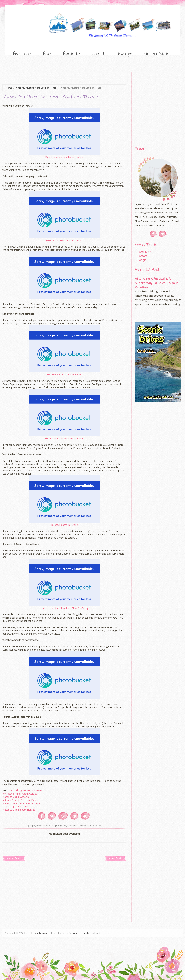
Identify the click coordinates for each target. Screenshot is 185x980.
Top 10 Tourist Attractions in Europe (64, 438)
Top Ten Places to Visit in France (64, 374)
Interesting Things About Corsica (20, 794)
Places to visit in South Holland (19, 810)
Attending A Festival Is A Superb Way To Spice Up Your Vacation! (156, 283)
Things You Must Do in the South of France (35, 88)
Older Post (115, 858)
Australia (72, 54)
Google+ (143, 260)
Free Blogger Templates (37, 933)
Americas (22, 54)
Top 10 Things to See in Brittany (25, 790)
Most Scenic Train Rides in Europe (64, 240)
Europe (125, 54)
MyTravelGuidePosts (43, 826)
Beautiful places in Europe (64, 525)
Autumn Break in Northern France (20, 800)
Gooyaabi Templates (80, 933)
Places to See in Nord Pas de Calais (22, 803)
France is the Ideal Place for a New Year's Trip (64, 608)
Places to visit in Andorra (16, 797)
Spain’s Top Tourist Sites (16, 807)
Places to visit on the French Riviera (64, 157)
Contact (142, 256)
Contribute (144, 252)
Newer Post (14, 858)
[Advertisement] (62, 76)
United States (158, 54)
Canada (99, 54)
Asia (47, 54)
